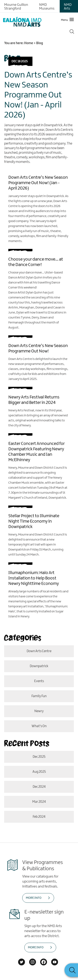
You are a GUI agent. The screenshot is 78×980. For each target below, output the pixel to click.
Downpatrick (39, 666)
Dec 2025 (39, 757)
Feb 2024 (39, 817)
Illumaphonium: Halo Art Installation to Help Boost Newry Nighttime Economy (34, 578)
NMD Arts (68, 7)
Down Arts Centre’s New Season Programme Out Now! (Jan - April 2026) (38, 95)
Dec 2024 (39, 787)
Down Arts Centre (39, 651)
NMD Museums (47, 7)
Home (29, 43)
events (39, 681)
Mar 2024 (39, 802)
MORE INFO (34, 898)
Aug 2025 (39, 772)
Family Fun (39, 696)
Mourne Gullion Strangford (16, 7)
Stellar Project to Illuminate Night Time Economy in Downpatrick (34, 521)
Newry (39, 711)
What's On (39, 726)
